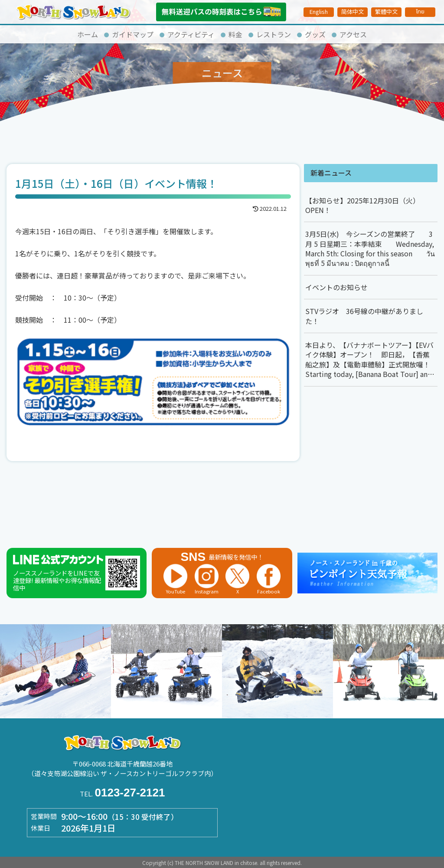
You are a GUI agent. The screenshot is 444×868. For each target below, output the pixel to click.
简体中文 (353, 11)
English (319, 11)
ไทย (420, 12)
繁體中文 (386, 11)
